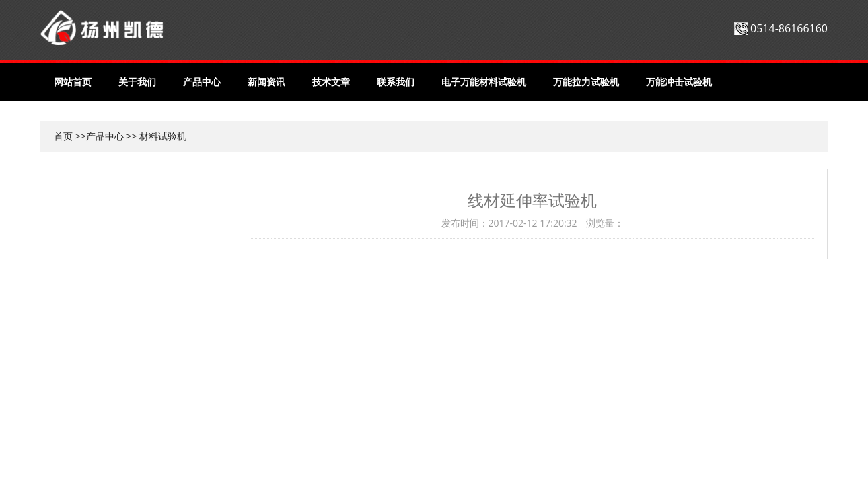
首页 (63, 136)
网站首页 (73, 82)
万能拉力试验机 (586, 82)
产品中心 (202, 82)
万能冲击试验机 (679, 82)
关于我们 (137, 82)
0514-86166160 (789, 28)
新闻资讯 (266, 82)
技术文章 (331, 82)
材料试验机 (163, 136)
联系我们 (396, 82)
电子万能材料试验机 (484, 82)
